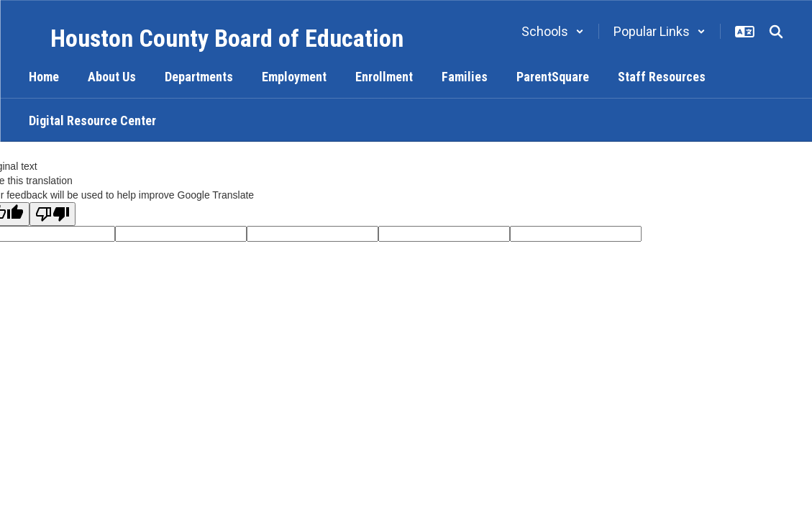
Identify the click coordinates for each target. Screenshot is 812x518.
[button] (553, 31)
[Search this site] (776, 32)
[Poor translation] (53, 214)
